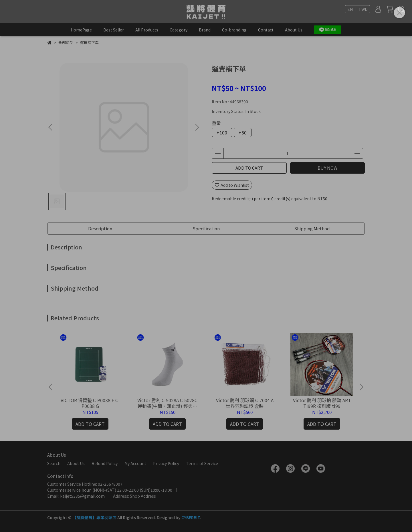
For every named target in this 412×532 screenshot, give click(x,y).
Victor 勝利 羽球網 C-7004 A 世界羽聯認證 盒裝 (245, 403)
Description (100, 228)
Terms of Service (202, 463)
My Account (135, 463)
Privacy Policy (166, 463)
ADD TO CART (249, 168)
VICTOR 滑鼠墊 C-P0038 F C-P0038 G (90, 403)
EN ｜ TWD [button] (357, 9)
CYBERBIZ (191, 517)
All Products (147, 30)
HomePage (81, 30)
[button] (197, 127)
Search (54, 463)
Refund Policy (105, 463)
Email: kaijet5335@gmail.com (76, 496)
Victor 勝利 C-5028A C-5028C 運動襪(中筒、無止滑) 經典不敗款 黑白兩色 (167, 403)
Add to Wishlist (232, 185)
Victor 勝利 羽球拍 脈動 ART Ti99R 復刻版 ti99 (322, 403)
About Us (294, 30)
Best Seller (114, 30)
